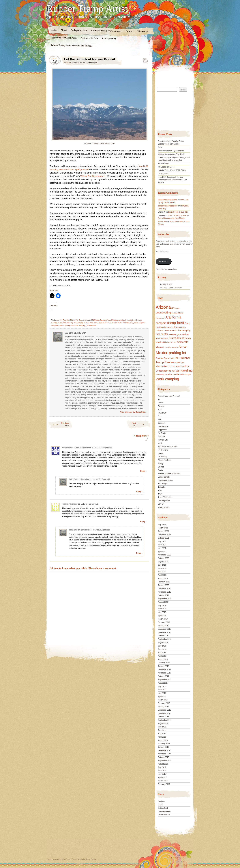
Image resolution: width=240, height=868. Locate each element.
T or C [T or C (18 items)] (170, 366)
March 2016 (163, 740)
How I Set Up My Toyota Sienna (171, 151)
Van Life (161, 504)
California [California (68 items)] (174, 317)
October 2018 (164, 636)
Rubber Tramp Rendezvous (169, 474)
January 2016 (164, 747)
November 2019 (164, 592)
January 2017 (164, 707)
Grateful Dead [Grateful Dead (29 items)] (177, 338)
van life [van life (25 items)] (169, 374)
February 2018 (164, 663)
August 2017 (163, 683)
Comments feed (164, 811)
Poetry (161, 464)
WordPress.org (164, 815)
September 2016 (165, 720)
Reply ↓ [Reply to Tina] (143, 522)
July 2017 (162, 686)
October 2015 (164, 757)
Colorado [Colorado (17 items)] (159, 330)
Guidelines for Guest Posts (64, 38)
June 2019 (162, 609)
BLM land (96, 320)
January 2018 (164, 666)
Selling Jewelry (164, 477)
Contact (130, 31)
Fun (160, 416)
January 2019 (164, 626)
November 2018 (164, 632)
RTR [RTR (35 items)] (178, 358)
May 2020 (162, 572)
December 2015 (164, 750)
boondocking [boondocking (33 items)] (163, 313)
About (64, 30)
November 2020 (164, 555)
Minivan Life (163, 440)
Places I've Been (77, 320)
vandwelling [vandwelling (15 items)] (160, 375)
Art (159, 399)
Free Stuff (162, 413)
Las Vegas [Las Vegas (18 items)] (172, 342)
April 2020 (162, 575)
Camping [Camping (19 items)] (167, 327)
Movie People (164, 164)
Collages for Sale (79, 30)
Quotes (161, 467)
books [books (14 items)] (177, 308)
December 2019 (164, 589)
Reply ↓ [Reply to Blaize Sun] (139, 491)
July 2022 (162, 525)
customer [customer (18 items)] (168, 330)
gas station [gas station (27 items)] (183, 334)
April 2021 (162, 551)
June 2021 (162, 545)
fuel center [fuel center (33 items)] (162, 334)
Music (160, 443)
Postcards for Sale (89, 38)
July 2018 (162, 646)
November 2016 (164, 713)
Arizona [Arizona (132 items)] (163, 307)
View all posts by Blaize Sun (133, 412)
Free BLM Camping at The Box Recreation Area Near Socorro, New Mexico (173, 180)
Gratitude (162, 423)
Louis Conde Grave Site (178, 212)
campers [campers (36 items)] (161, 323)
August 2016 (163, 723)
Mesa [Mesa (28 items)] (159, 347)
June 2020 (162, 568)
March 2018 (163, 659)
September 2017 (165, 680)
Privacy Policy (109, 38)
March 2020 (163, 578)
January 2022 (164, 531)
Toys (160, 490)
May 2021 (162, 548)
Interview (162, 437)
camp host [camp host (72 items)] (175, 323)
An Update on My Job (167, 167)
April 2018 (162, 656)
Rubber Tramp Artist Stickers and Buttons (71, 45)
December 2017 (164, 670)
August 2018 (163, 643)
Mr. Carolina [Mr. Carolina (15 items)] (167, 347)
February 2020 (164, 582)
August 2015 (163, 764)
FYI (159, 420)
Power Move (163, 174)
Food (160, 410)
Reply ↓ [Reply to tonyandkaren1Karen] (143, 471)
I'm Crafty (162, 433)
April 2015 (162, 777)
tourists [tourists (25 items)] (177, 366)
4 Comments (91, 326)
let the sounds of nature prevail (105, 323)
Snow (160, 147)
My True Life (65, 320)
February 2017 (164, 703)
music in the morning (126, 323)
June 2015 (162, 771)
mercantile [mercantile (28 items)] (182, 342)
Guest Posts (163, 426)
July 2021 (162, 541)
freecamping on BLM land (83, 323)
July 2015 (162, 767)
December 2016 (164, 710)
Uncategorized (164, 501)
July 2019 (162, 605)
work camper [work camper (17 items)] (185, 375)
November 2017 (164, 673)
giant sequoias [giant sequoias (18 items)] (162, 338)
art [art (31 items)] (173, 308)
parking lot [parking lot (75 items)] (177, 353)
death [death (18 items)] (175, 330)
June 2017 (162, 690)
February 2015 (164, 784)
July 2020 (162, 565)
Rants (160, 470)
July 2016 (162, 727)
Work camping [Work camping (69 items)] (167, 379)
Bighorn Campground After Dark (171, 154)
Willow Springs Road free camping (72, 326)
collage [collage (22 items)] (175, 327)
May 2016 (162, 734)
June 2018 (162, 649)
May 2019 (162, 612)
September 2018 (165, 639)
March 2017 (163, 700)
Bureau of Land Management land (113, 320)
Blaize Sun (93, 63)
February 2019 (164, 622)
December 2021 (164, 535)
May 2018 (162, 653)
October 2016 (164, 717)
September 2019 (165, 599)
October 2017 (164, 676)
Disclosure (143, 31)
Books (160, 403)
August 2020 (163, 562)
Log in (160, 805)
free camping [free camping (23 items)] (184, 330)
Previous (58, 424)
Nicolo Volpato (91, 859)
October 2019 (164, 595)
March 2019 (163, 619)
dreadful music (132, 320)
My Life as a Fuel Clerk (167, 447)
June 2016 (162, 730)
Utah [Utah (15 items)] (173, 371)
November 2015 (164, 754)
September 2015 (165, 761)
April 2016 (162, 737)
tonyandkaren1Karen (71, 448)
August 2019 (163, 602)
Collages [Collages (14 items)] (182, 327)
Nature (161, 453)
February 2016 (164, 744)
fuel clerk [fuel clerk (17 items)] (172, 334)
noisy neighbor (140, 323)
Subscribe (164, 262)
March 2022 (163, 528)
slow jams (55, 326)
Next (141, 424)
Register (161, 801)
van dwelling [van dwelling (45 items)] (184, 370)
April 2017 (162, 696)
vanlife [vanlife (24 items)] (176, 374)
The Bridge (162, 484)
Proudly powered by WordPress (58, 859)
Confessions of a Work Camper (106, 31)
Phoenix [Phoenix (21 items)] (159, 358)
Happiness (162, 430)
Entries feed (163, 808)
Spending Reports (165, 480)
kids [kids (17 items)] (165, 342)
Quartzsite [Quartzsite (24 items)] (169, 358)
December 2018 (164, 629)
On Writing (162, 457)
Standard (144, 60)
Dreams (161, 406)
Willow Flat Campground (93, 176)
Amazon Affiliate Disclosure (171, 288)
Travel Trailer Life (165, 497)
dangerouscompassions (168, 200)
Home (54, 30)
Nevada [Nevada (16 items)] (175, 347)
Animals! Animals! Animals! (169, 396)
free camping (68, 323)
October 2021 (164, 538)
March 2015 (163, 781)
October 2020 (164, 558)
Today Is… (162, 487)
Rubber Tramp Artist (87, 9)
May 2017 (162, 693)
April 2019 (162, 616)
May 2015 (162, 774)
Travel (160, 494)
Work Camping (164, 507)
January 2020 (164, 585)
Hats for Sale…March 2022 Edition (172, 170)
